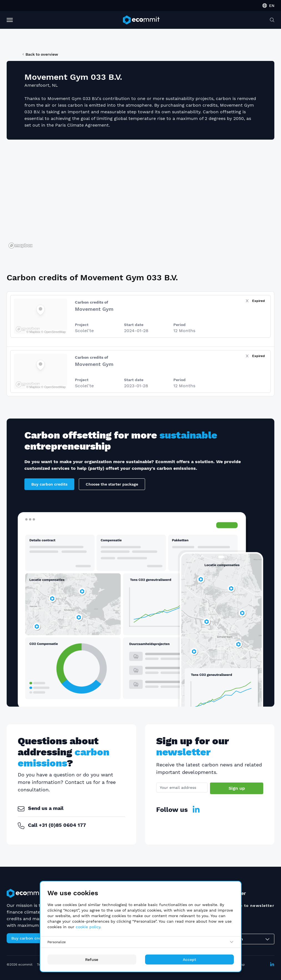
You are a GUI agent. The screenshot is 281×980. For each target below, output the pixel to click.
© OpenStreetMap (53, 332)
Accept (189, 960)
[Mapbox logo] (21, 246)
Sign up (237, 788)
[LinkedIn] (196, 810)
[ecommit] (141, 20)
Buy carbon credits (49, 484)
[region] (140, 197)
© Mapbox (33, 332)
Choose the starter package (112, 484)
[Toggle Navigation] (10, 20)
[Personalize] (141, 942)
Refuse (92, 960)
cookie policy (88, 927)
